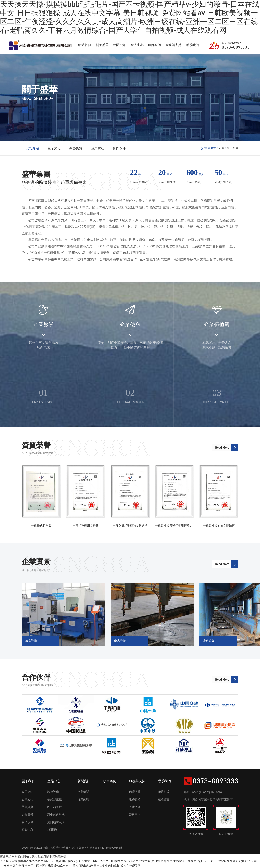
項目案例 (154, 45)
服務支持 (135, 799)
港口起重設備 (56, 822)
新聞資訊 (120, 45)
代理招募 (135, 792)
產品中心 (137, 45)
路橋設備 (53, 792)
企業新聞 (83, 792)
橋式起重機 (55, 799)
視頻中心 (27, 830)
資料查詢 (135, 815)
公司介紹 (32, 148)
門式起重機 (55, 807)
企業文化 (54, 148)
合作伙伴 (119, 148)
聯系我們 (192, 45)
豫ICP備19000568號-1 (112, 848)
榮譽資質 (76, 148)
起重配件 (53, 830)
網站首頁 (85, 45)
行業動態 (83, 799)
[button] (234, 614)
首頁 (222, 148)
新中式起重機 (56, 815)
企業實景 (97, 148)
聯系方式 (164, 792)
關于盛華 (102, 45)
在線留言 (164, 799)
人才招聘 (135, 807)
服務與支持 (173, 45)
